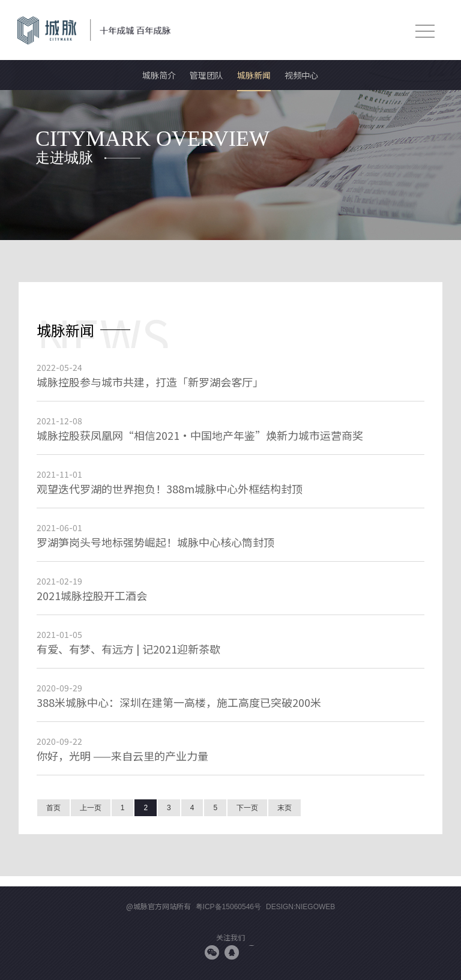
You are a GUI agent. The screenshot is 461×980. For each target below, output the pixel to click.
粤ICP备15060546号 (228, 907)
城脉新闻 (254, 75)
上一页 (91, 808)
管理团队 (206, 75)
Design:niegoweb (300, 907)
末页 (285, 808)
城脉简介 (159, 75)
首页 (53, 808)
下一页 (247, 808)
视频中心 (301, 75)
